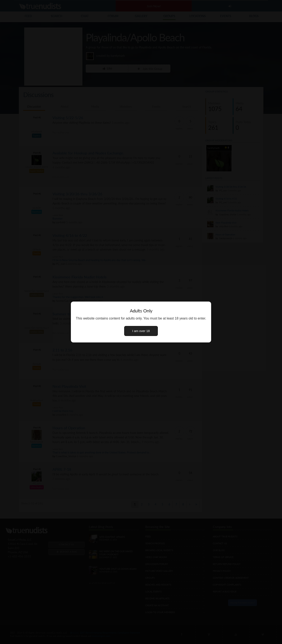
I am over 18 (141, 331)
